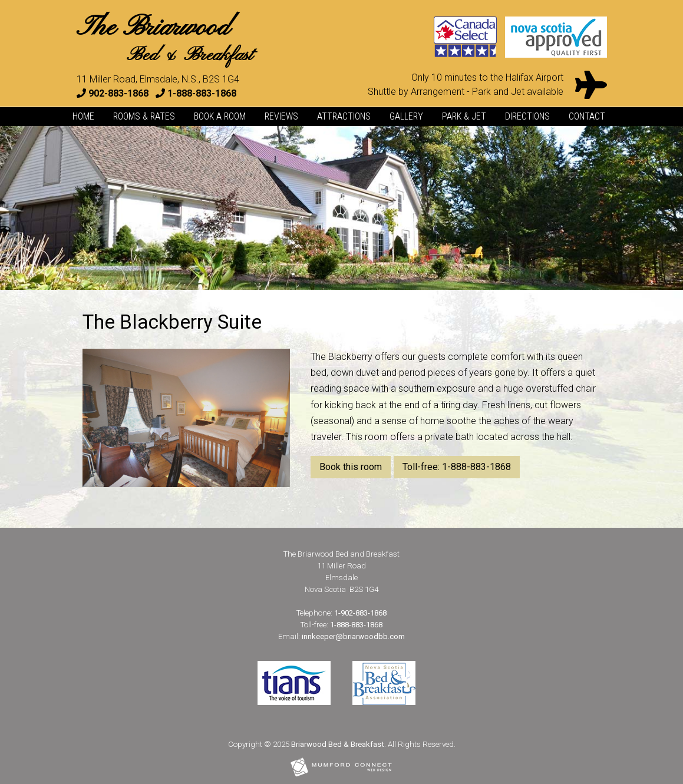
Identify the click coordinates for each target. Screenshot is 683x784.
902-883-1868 (118, 93)
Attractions (344, 116)
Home (83, 116)
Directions (527, 116)
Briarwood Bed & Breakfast (338, 744)
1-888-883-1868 (202, 93)
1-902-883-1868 (360, 613)
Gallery (406, 116)
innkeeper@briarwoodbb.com (353, 636)
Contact (587, 116)
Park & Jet (464, 116)
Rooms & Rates (144, 116)
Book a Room (220, 116)
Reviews (281, 116)
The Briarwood (165, 39)
